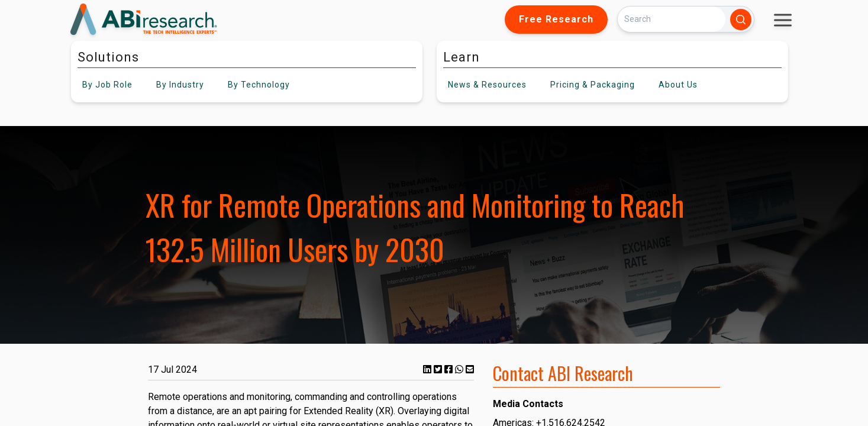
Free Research (556, 19)
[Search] (672, 19)
